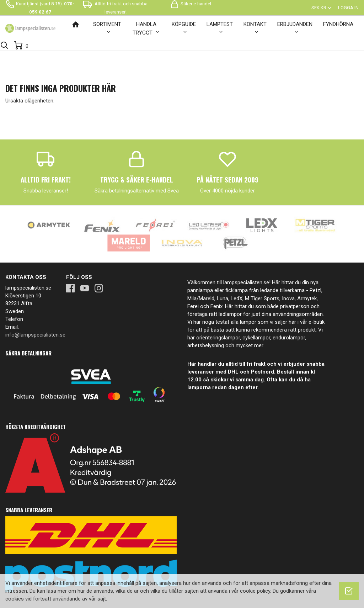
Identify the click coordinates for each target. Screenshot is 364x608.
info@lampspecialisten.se (35, 335)
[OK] (349, 591)
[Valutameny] (322, 8)
